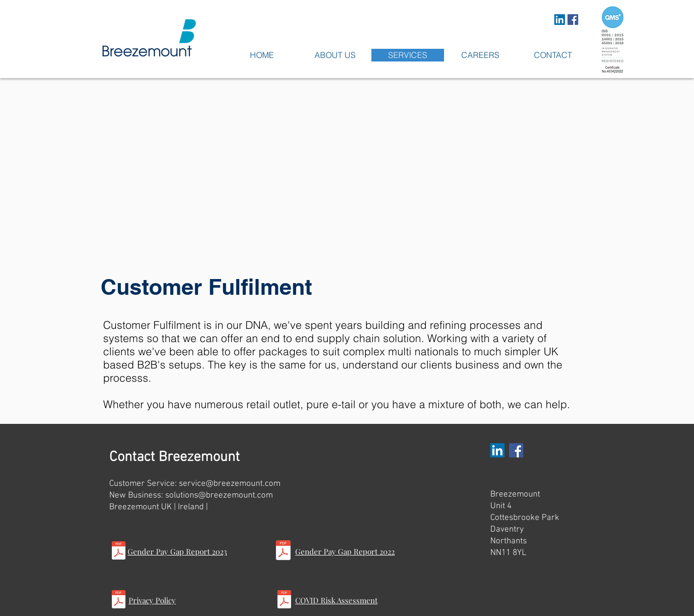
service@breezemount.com (230, 484)
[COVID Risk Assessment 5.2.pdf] (284, 600)
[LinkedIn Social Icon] (560, 20)
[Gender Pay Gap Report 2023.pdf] (119, 551)
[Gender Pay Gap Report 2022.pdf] (283, 551)
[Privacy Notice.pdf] (119, 600)
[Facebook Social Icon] (573, 20)
